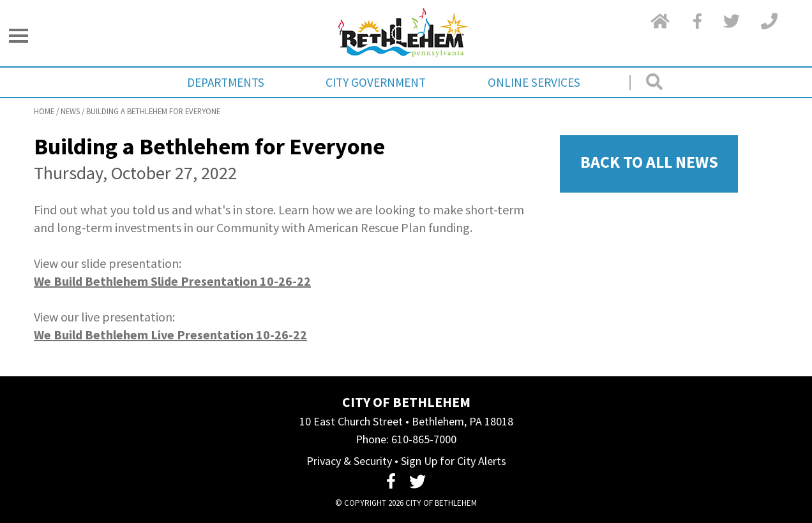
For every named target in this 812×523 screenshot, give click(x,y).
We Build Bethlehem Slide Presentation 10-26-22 (172, 281)
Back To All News (649, 162)
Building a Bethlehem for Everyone (153, 111)
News (70, 111)
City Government (376, 82)
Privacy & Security (349, 461)
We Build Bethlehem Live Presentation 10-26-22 (170, 335)
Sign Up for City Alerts (454, 461)
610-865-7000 (424, 439)
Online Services (534, 82)
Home (44, 111)
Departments (226, 82)
